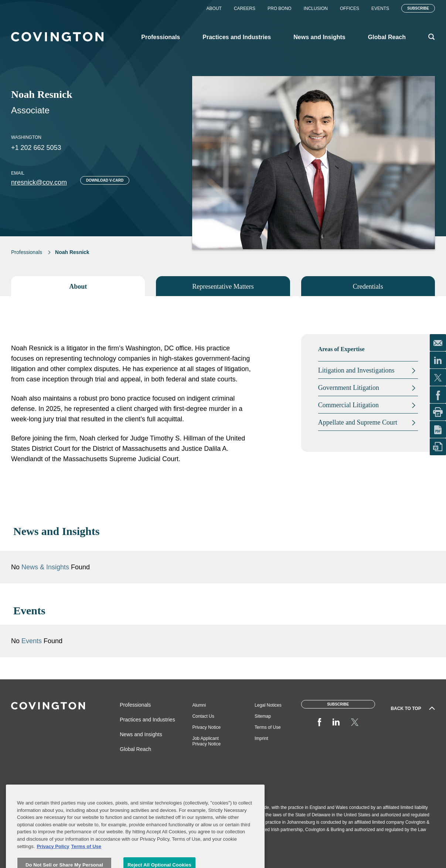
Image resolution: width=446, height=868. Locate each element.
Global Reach (135, 749)
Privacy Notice (206, 727)
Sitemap (263, 716)
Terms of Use (268, 727)
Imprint (261, 738)
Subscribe (418, 8)
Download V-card (105, 180)
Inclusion (316, 8)
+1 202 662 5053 (36, 148)
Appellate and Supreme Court (358, 422)
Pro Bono (280, 8)
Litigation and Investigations (356, 370)
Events (380, 8)
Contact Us (203, 716)
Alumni (199, 705)
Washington (26, 137)
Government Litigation (349, 388)
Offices (350, 8)
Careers (245, 8)
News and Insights (141, 734)
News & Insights (45, 567)
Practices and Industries (147, 720)
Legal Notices (268, 705)
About (214, 8)
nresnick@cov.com (39, 182)
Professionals (27, 252)
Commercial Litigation (348, 405)
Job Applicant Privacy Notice (206, 741)
